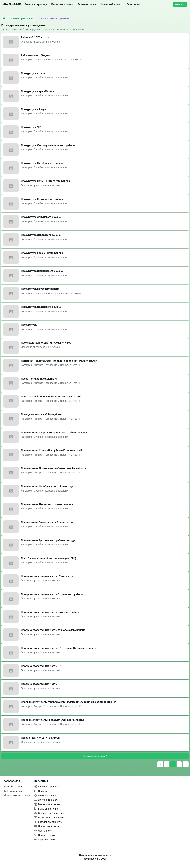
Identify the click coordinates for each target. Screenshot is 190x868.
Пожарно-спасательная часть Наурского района (50, 612)
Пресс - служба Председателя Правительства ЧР (51, 397)
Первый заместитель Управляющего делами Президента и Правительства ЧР (68, 702)
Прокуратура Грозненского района (42, 253)
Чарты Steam (44, 831)
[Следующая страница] (179, 764)
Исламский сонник (47, 826)
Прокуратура (29, 325)
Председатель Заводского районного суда (47, 522)
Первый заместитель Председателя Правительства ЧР (55, 720)
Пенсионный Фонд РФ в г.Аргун (40, 738)
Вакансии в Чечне (62, 4)
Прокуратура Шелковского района (42, 271)
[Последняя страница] (185, 764)
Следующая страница (95, 756)
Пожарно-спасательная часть (39, 684)
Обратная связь (45, 840)
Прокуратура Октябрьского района (42, 163)
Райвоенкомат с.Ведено (35, 55)
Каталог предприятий (22, 18)
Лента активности (46, 800)
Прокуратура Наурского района (40, 289)
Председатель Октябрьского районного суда (48, 486)
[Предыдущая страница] (167, 764)
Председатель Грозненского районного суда (48, 540)
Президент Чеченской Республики (42, 414)
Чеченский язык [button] (110, 4)
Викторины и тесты (47, 804)
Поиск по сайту (45, 835)
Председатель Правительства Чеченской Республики (54, 468)
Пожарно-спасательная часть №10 (42, 666)
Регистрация (13, 791)
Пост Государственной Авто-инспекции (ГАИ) (48, 558)
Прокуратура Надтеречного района (42, 199)
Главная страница (36, 4)
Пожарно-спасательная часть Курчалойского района (53, 630)
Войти (180, 4)
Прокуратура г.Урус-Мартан (37, 91)
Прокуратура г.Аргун (33, 109)
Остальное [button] (134, 4)
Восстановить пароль (18, 796)
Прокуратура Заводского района (41, 235)
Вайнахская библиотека (50, 813)
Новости (41, 791)
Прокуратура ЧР (31, 127)
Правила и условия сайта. (95, 855)
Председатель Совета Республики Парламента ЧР (52, 450)
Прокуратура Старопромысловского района (48, 145)
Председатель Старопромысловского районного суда (54, 433)
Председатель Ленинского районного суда (47, 504)
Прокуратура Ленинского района (41, 217)
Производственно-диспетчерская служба (46, 343)
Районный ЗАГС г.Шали (35, 37)
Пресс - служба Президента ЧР (40, 379)
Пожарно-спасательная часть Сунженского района (52, 594)
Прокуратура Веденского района (41, 307)
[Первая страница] (160, 764)
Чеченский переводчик (49, 818)
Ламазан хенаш (87, 4)
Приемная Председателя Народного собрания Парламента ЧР (59, 361)
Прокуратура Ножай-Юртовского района (45, 181)
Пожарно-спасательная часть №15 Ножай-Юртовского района (59, 648)
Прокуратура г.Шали (33, 73)
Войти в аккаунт (15, 787)
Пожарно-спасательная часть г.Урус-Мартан (48, 576)
